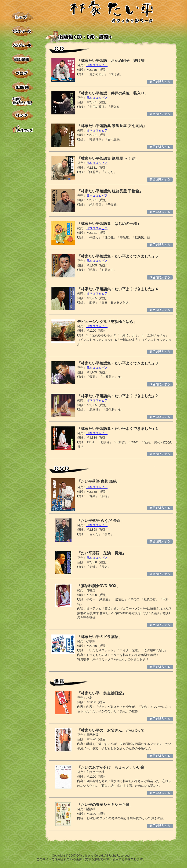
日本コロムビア (97, 65)
